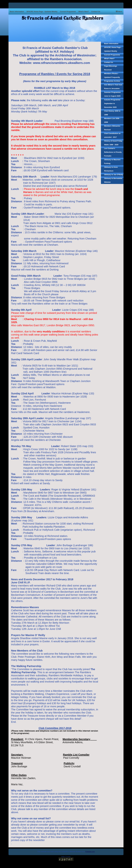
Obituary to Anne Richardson (111, 169)
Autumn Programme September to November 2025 (112, 103)
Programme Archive (112, 81)
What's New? (84, 12)
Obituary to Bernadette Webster (113, 180)
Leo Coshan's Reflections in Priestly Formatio (113, 152)
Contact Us (96, 12)
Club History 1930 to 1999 (112, 113)
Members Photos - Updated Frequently (112, 75)
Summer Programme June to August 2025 (112, 94)
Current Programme (68, 12)
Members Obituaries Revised (112, 128)
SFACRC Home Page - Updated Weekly (42, 12)
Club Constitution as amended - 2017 (112, 135)
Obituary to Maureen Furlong (112, 161)
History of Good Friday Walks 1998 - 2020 (113, 143)
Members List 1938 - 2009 (112, 120)
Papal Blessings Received (111, 68)
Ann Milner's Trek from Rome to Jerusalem (113, 87)
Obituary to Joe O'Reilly (114, 175)
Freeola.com (90, 852)
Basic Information (17, 12)
